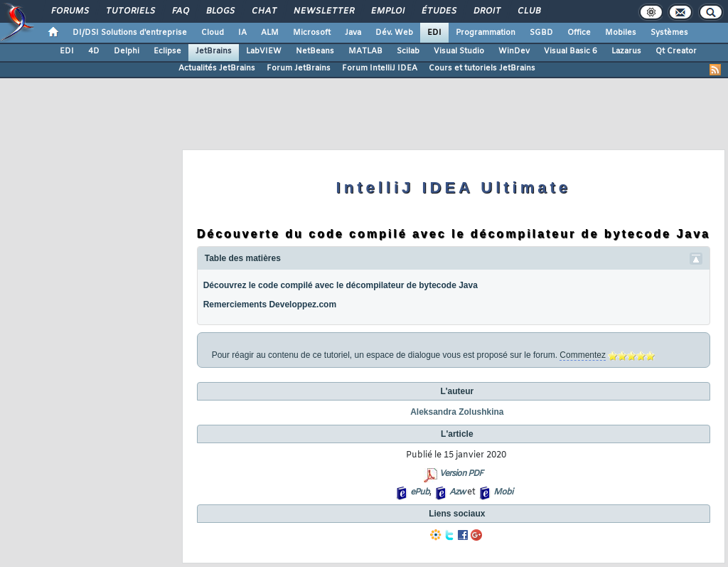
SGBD (541, 33)
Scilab (408, 51)
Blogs (220, 11)
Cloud (213, 33)
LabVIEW (264, 51)
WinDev (514, 51)
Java (353, 33)
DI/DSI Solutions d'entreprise (130, 33)
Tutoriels (130, 11)
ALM (270, 33)
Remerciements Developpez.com (270, 304)
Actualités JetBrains (217, 68)
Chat (263, 11)
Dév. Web (394, 33)
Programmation (486, 33)
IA (242, 33)
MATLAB (365, 51)
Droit (486, 11)
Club (528, 11)
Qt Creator (676, 51)
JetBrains (214, 51)
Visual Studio (459, 51)
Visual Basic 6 (571, 51)
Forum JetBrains (299, 68)
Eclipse (167, 51)
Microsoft (312, 33)
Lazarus (626, 51)
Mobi (503, 492)
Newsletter (323, 11)
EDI (434, 33)
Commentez (583, 355)
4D (94, 51)
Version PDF (461, 474)
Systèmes (669, 33)
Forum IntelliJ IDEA (380, 68)
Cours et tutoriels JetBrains (482, 68)
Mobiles (621, 33)
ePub (420, 492)
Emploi (387, 11)
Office (579, 33)
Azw (457, 492)
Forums (69, 11)
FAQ (180, 11)
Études (438, 11)
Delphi (127, 51)
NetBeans (315, 51)
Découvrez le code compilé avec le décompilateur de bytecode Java (341, 285)
